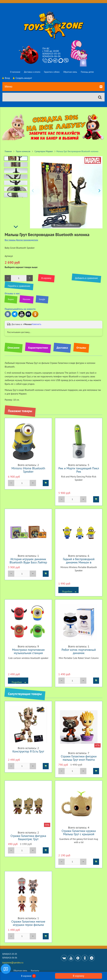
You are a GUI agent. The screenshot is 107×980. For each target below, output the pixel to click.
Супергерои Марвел (44, 151)
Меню (53, 87)
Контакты (35, 971)
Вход (6, 78)
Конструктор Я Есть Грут (28, 751)
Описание (13, 348)
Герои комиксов (23, 151)
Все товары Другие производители (21, 240)
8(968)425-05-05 (51, 54)
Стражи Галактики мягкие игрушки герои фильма (28, 923)
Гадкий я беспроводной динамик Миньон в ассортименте (79, 562)
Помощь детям (87, 72)
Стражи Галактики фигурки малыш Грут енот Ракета (79, 758)
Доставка (62, 348)
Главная (8, 151)
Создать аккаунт (23, 78)
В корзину (78, 976)
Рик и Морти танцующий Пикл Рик (79, 470)
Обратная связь (70, 72)
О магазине (15, 72)
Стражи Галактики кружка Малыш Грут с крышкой (79, 832)
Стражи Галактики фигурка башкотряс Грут (28, 837)
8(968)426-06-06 (51, 56)
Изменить (36, 324)
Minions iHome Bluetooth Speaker (28, 470)
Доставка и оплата (32, 72)
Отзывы (81, 348)
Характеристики (38, 348)
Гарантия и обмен (52, 72)
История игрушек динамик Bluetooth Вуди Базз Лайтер (28, 561)
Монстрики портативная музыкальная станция (28, 651)
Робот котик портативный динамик (79, 651)
